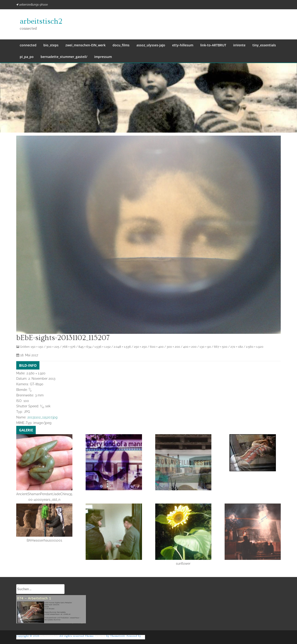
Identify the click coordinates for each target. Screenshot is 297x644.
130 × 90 (205, 347)
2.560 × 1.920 (255, 347)
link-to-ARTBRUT (213, 45)
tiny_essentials (264, 45)
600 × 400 (157, 347)
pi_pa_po (27, 57)
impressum (103, 57)
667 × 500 (221, 347)
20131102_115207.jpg (42, 417)
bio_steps (51, 45)
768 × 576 (69, 347)
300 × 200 (173, 347)
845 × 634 (85, 347)
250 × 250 (140, 347)
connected (28, 45)
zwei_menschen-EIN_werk (86, 45)
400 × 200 (190, 347)
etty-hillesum (183, 45)
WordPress (23, 638)
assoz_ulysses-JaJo (151, 45)
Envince (100, 636)
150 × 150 (37, 347)
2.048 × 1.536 (122, 347)
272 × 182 (237, 347)
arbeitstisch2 (41, 21)
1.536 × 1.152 (103, 347)
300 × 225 (53, 347)
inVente (239, 45)
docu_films (121, 45)
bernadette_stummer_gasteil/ (64, 57)
